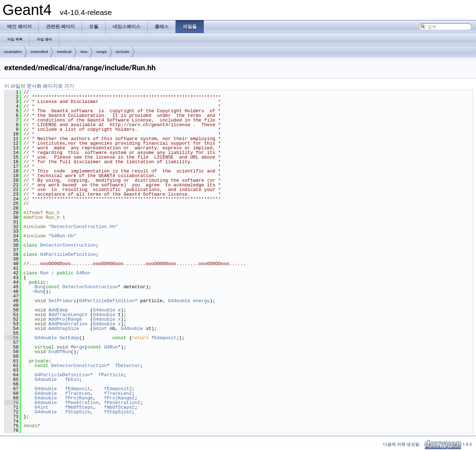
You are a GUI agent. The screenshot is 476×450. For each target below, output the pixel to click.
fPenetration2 (122, 403)
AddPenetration (68, 324)
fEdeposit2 (118, 389)
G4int (100, 329)
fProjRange (79, 398)
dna (84, 52)
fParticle (111, 375)
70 (12, 403)
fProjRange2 (119, 398)
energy (201, 301)
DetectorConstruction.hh (83, 227)
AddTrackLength (68, 315)
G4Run (83, 273)
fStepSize (78, 412)
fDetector (128, 366)
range (102, 52)
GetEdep (69, 338)
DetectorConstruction (68, 245)
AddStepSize (64, 329)
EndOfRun (59, 352)
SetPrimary (62, 301)
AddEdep (58, 310)
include (123, 52)
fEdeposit (164, 338)
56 (12, 338)
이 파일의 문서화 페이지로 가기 (39, 86)
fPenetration (82, 403)
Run (44, 273)
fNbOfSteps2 (119, 407)
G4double (179, 301)
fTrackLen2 (118, 393)
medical (64, 52)
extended (39, 52)
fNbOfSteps (79, 407)
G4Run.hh (62, 236)
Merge (77, 347)
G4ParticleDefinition (68, 254)
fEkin (72, 379)
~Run (37, 291)
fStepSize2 (118, 412)
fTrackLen (78, 393)
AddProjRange (65, 319)
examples (13, 52)
